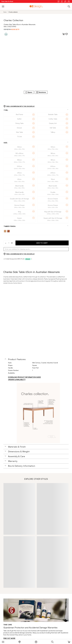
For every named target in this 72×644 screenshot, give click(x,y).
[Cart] (69, 641)
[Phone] (69, 6)
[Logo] (36, 6)
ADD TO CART (42, 243)
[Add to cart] (64, 34)
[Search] (53, 641)
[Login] (37, 641)
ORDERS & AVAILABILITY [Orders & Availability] (17, 380)
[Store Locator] (20, 641)
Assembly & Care (17, 456)
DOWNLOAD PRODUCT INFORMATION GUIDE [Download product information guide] (24, 377)
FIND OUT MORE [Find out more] (9, 638)
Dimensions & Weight (19, 452)
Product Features (17, 359)
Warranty (13, 461)
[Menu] (4, 641)
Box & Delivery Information (22, 466)
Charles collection (13, 12)
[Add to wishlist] (67, 34)
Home (5, 12)
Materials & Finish (17, 447)
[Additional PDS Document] (38, 413)
